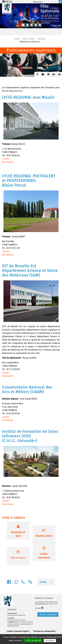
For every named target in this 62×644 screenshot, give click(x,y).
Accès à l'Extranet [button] (48, 614)
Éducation (42, 39)
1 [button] (23, 24)
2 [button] (27, 24)
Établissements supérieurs (31, 50)
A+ (54, 74)
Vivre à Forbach (29, 39)
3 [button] (31, 24)
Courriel (6, 159)
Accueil (17, 39)
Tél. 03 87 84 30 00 (40, 604)
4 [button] (35, 24)
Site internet (8, 162)
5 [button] (39, 24)
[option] (31, 16)
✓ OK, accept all (33, 640)
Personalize (50, 641)
